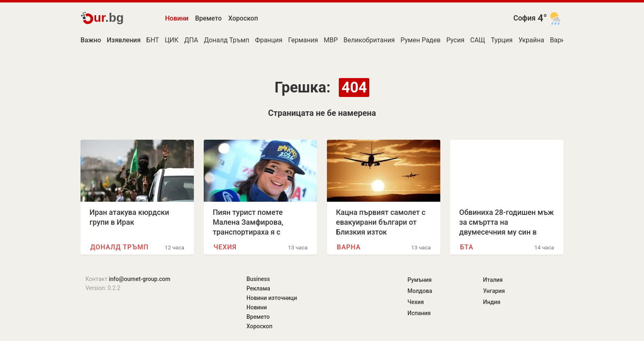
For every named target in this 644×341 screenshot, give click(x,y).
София (524, 18)
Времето (208, 18)
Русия (455, 40)
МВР (331, 40)
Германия (303, 40)
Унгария (494, 291)
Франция (269, 40)
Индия (492, 302)
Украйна (531, 40)
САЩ (478, 40)
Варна (559, 40)
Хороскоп (243, 18)
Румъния (420, 280)
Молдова (420, 291)
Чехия (225, 247)
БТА (467, 247)
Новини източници (272, 298)
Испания (419, 313)
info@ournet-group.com (140, 279)
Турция (502, 40)
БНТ (153, 40)
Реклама (258, 288)
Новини (177, 18)
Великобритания (369, 40)
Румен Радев (420, 40)
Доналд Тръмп (226, 40)
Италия (493, 280)
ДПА (191, 40)
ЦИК (171, 40)
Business (258, 279)
